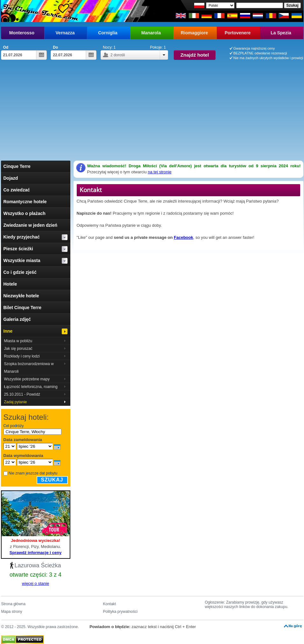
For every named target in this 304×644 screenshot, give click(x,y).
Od (6, 47)
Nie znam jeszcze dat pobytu (33, 473)
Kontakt (110, 604)
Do (55, 47)
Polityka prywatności (120, 612)
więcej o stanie (35, 583)
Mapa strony (12, 612)
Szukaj (52, 480)
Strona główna (14, 604)
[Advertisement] (152, 113)
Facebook (184, 237)
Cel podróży (14, 426)
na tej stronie (159, 172)
